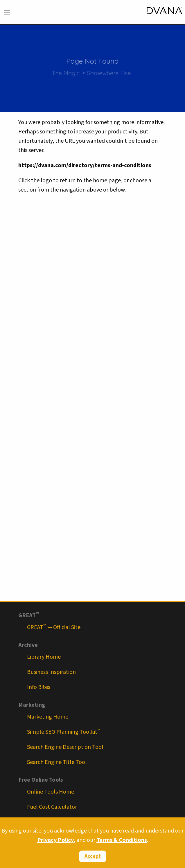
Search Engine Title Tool (57, 762)
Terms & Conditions (122, 840)
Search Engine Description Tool (65, 747)
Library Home (44, 657)
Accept (93, 856)
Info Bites (39, 687)
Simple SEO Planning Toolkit (64, 732)
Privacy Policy (55, 840)
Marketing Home (48, 717)
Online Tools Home (51, 792)
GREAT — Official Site (54, 627)
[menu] (7, 13)
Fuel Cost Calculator (52, 807)
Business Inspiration (51, 672)
